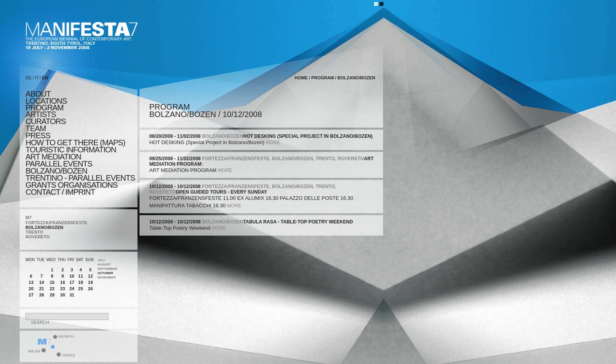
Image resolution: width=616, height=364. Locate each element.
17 (72, 282)
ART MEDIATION (53, 157)
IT (37, 78)
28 (42, 295)
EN (45, 78)
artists (41, 114)
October (105, 273)
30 (62, 295)
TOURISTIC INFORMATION (71, 150)
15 (52, 282)
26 (90, 289)
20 (31, 289)
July (101, 260)
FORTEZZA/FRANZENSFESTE (56, 223)
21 (42, 289)
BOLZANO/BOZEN (44, 227)
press (38, 135)
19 (90, 282)
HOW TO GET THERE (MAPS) (75, 143)
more (273, 143)
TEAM (36, 128)
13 (31, 282)
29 (52, 295)
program (44, 108)
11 (81, 276)
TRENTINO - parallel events (80, 178)
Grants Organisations (71, 185)
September (107, 269)
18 (81, 282)
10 (72, 276)
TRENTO (34, 232)
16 (62, 282)
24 (72, 289)
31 (72, 295)
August (104, 264)
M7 (28, 218)
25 (81, 289)
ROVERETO (38, 237)
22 (52, 289)
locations (46, 101)
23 (62, 289)
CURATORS (46, 121)
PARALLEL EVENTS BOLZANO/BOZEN (59, 167)
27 (31, 295)
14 (42, 282)
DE (28, 78)
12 (90, 276)
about (38, 94)
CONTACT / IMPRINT (60, 192)
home (301, 78)
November (106, 277)
